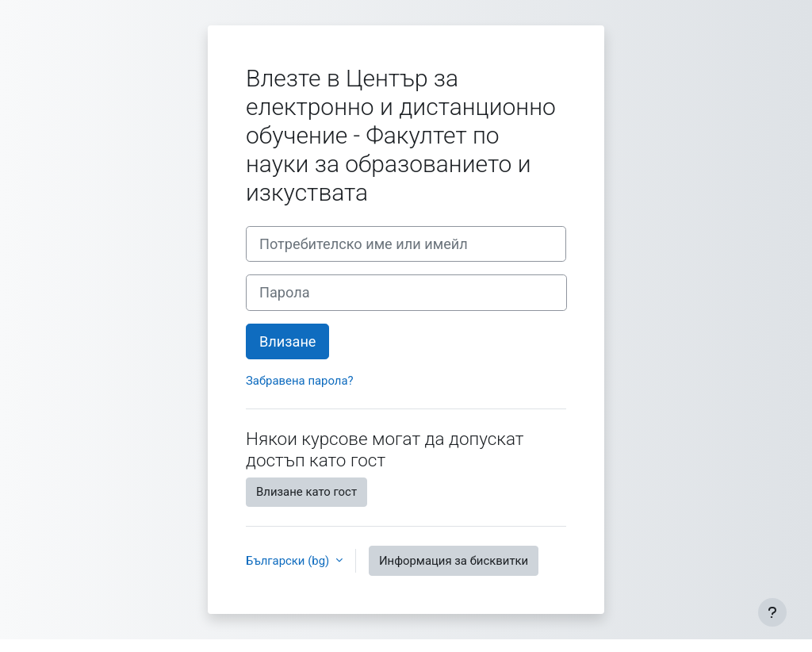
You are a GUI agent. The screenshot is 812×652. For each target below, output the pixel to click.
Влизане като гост (306, 492)
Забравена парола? (300, 381)
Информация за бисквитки (454, 561)
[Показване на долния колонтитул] (772, 612)
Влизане (287, 341)
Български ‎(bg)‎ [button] (289, 561)
